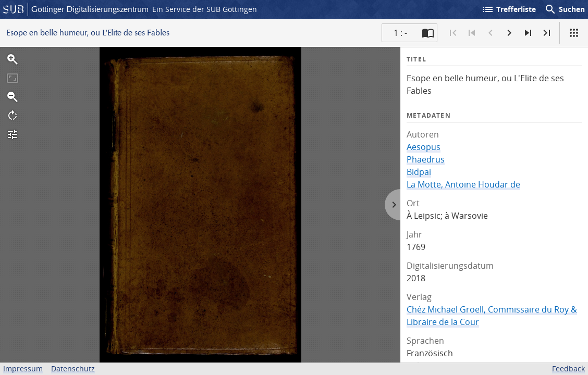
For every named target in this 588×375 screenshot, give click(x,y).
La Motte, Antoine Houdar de (463, 184)
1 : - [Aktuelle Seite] (400, 33)
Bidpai (419, 172)
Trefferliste (509, 9)
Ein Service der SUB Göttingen (205, 9)
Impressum (23, 368)
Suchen (565, 9)
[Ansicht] (574, 33)
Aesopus (424, 147)
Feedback (568, 368)
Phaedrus (426, 159)
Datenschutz (73, 368)
